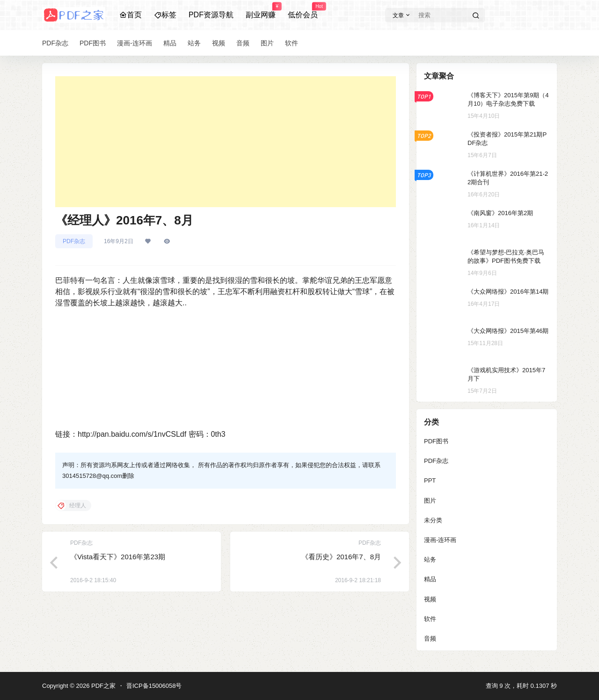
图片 (430, 501)
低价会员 (303, 11)
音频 (430, 639)
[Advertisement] (226, 142)
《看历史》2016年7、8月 (341, 557)
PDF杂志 (74, 241)
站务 (430, 559)
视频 (430, 599)
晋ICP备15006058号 (154, 686)
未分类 (433, 520)
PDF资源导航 (211, 15)
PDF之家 (102, 686)
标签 (165, 15)
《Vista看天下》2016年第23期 (118, 557)
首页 (131, 15)
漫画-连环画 (440, 540)
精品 (430, 579)
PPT (430, 480)
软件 (430, 619)
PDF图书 (436, 441)
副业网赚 (261, 11)
